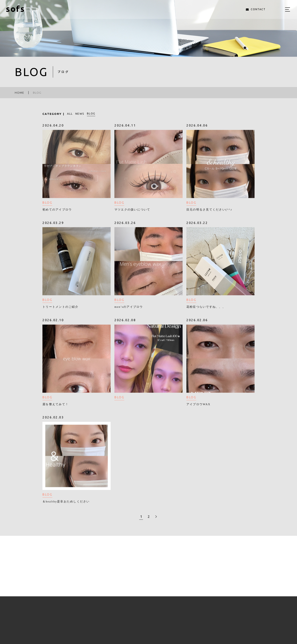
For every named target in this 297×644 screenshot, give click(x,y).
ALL (70, 114)
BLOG (91, 114)
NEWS (80, 114)
